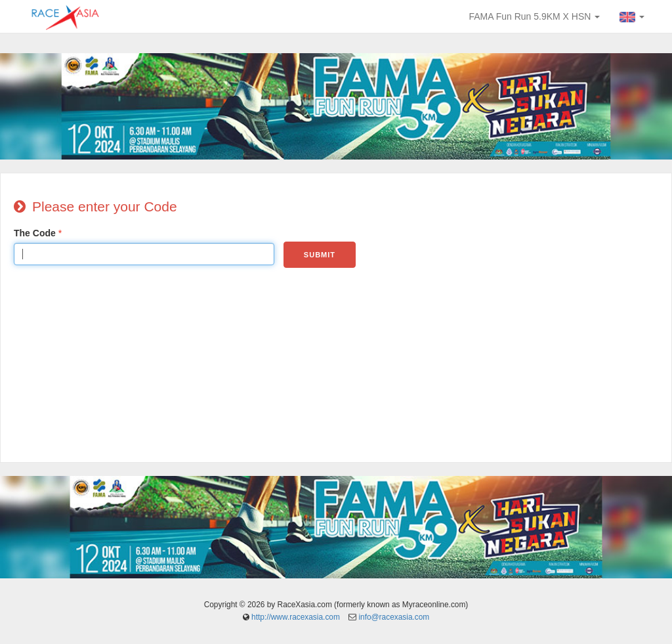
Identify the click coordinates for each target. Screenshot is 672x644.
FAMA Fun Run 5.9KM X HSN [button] (534, 16)
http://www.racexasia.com (296, 617)
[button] (632, 16)
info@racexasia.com (394, 617)
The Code (35, 233)
